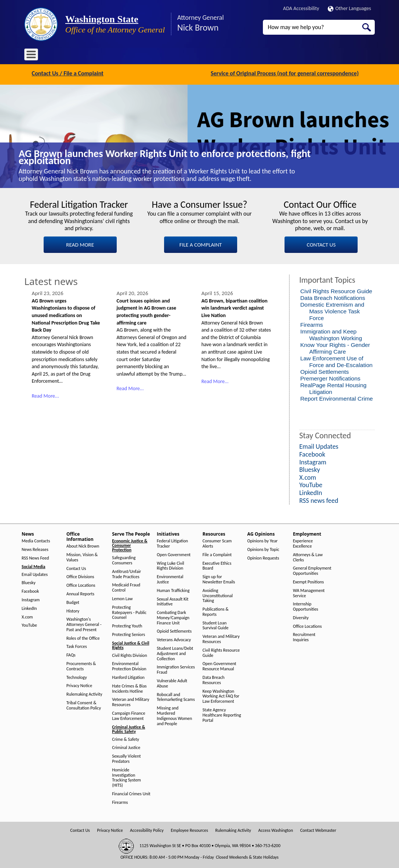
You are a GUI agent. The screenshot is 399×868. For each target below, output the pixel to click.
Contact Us (76, 568)
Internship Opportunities (306, 606)
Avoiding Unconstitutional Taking (218, 595)
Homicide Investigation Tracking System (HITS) (127, 777)
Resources (207, 56)
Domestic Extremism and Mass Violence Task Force (332, 310)
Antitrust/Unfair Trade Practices (127, 573)
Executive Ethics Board (217, 565)
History (73, 610)
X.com (27, 616)
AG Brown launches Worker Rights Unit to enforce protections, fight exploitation (165, 156)
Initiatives (176, 56)
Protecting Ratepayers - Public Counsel (129, 612)
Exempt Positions (309, 581)
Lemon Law (122, 598)
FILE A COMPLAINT (201, 244)
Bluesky (29, 582)
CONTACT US (321, 244)
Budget (73, 601)
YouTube (29, 625)
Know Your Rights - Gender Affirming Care (335, 347)
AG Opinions (240, 56)
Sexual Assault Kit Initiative (173, 601)
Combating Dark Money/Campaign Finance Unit (173, 617)
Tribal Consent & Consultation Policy (84, 705)
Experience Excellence (303, 543)
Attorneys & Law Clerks (308, 556)
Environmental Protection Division (129, 666)
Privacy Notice (79, 685)
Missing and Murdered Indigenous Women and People (175, 715)
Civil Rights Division (130, 654)
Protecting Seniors (129, 634)
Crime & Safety (126, 738)
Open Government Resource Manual (219, 666)
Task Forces (77, 646)
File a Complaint (217, 554)
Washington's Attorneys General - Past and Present (84, 624)
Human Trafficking (173, 590)
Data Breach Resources (213, 679)
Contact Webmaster (318, 829)
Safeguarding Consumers (124, 560)
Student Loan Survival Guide (216, 625)
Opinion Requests (263, 557)
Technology (77, 676)
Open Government (174, 554)
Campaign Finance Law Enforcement (129, 715)
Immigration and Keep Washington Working (331, 334)
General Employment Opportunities (312, 570)
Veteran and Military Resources (131, 701)
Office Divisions (80, 576)
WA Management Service (309, 592)
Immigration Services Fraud (176, 669)
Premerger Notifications (330, 377)
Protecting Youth (127, 625)
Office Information (91, 56)
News (57, 56)
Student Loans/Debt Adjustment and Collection (175, 653)
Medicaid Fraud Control (126, 587)
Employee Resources (189, 829)
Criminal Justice (126, 747)
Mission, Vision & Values (82, 557)
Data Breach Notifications (333, 297)
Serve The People (138, 56)
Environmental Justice (170, 579)
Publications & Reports (216, 611)
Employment (276, 56)
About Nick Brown (83, 546)
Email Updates (35, 574)
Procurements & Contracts (81, 666)
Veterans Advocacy (174, 639)
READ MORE (80, 244)
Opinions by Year (262, 540)
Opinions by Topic (263, 549)
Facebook (30, 591)
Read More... (45, 395)
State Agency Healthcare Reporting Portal (222, 715)
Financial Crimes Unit (131, 793)
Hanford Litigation (128, 677)
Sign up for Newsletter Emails (219, 579)
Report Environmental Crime (337, 397)
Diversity (301, 617)
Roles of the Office (83, 637)
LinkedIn (29, 607)
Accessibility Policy (147, 829)
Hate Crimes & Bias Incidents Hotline (130, 688)
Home (35, 56)
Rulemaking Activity (84, 694)
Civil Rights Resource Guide (336, 290)
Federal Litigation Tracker (173, 543)
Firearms (312, 324)
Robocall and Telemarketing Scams (176, 696)
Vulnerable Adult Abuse (172, 683)
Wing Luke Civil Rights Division (171, 565)
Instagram (31, 599)
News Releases (35, 549)
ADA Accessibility (301, 8)
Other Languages (349, 8)
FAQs (71, 654)
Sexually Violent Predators (127, 758)
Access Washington (275, 829)
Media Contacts (36, 540)
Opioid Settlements (324, 371)
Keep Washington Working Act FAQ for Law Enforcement (221, 695)
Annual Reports (80, 593)
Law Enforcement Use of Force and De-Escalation (336, 361)
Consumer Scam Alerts (217, 543)
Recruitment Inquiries (304, 637)
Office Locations (81, 585)
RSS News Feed (35, 557)
